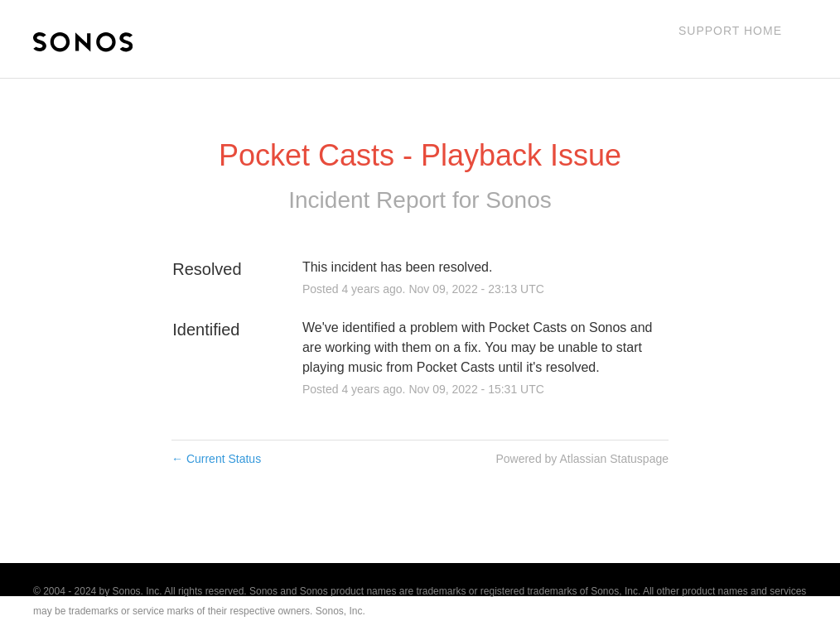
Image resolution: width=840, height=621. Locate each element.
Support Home (730, 31)
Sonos (518, 200)
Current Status (216, 459)
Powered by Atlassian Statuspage (582, 459)
